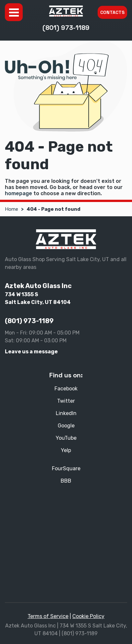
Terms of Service (48, 616)
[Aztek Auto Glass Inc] (66, 11)
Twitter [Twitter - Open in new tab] (66, 401)
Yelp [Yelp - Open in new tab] (66, 450)
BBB (66, 481)
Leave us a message (31, 352)
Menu (14, 12)
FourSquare (66, 468)
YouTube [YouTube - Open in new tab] (66, 438)
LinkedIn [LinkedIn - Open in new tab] (66, 413)
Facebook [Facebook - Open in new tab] (66, 389)
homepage (18, 193)
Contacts (112, 12)
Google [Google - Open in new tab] (66, 426)
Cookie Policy (88, 616)
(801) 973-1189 (66, 28)
